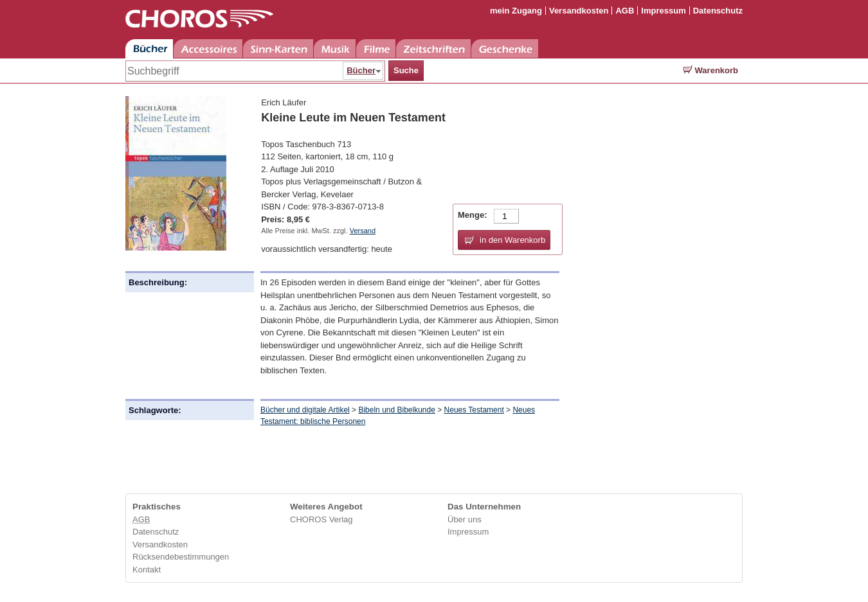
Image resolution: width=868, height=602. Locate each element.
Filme (376, 49)
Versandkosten (579, 11)
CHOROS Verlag (321, 519)
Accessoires (208, 49)
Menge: (473, 215)
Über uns (465, 519)
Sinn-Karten (278, 49)
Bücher (149, 49)
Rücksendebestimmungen (181, 557)
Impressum (663, 11)
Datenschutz (718, 11)
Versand (363, 231)
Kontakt (147, 570)
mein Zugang (516, 11)
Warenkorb (711, 70)
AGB (625, 11)
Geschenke (505, 49)
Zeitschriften (433, 49)
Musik (335, 49)
